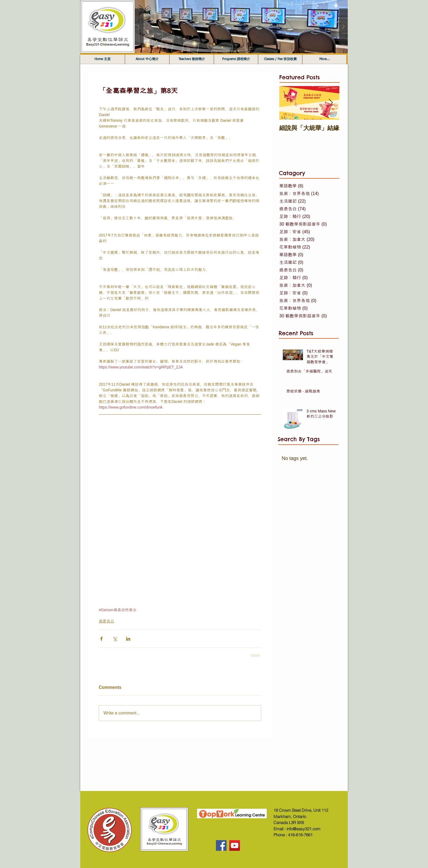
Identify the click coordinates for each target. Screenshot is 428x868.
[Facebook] (221, 845)
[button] (241, 27)
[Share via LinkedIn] (128, 639)
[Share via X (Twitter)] (115, 639)
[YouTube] (235, 845)
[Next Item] (331, 103)
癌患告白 (106, 621)
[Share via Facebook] (101, 639)
